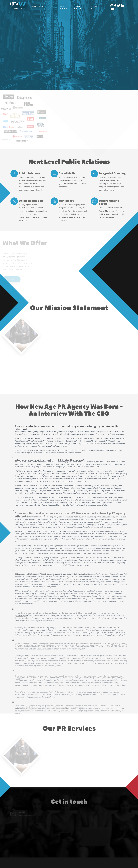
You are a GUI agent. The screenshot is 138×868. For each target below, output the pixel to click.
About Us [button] (43, 6)
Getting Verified (77, 7)
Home (34, 6)
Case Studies (64, 7)
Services (54, 6)
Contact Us (94, 7)
